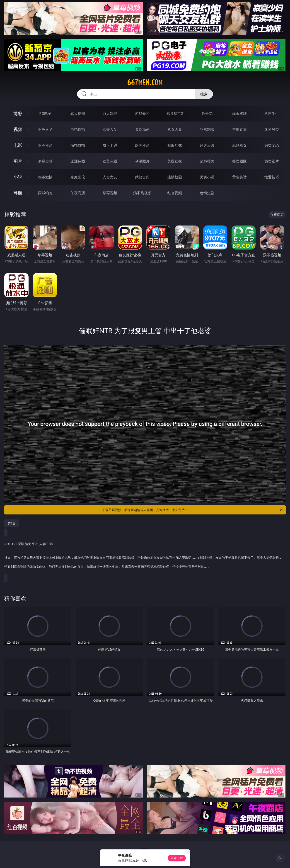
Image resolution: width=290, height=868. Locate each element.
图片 (18, 161)
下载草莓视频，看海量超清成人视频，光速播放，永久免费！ (193, 510)
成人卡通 (110, 145)
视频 (18, 129)
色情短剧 (207, 193)
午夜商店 (78, 193)
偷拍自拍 (78, 145)
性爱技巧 (272, 177)
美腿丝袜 (175, 161)
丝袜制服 (207, 129)
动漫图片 (142, 161)
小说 (18, 177)
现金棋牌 (239, 114)
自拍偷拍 (78, 129)
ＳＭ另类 (272, 129)
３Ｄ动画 (142, 129)
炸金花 (207, 114)
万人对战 (110, 114)
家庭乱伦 (78, 177)
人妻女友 (110, 177)
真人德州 (78, 114)
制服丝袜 (175, 145)
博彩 (18, 113)
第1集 (12, 523)
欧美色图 (110, 161)
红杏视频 (175, 193)
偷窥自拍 (45, 161)
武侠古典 (142, 177)
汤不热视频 (142, 193)
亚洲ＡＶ (45, 129)
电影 (18, 145)
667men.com (145, 82)
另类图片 (272, 161)
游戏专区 (142, 114)
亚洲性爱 (45, 145)
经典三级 (207, 145)
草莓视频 (110, 193)
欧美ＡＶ (110, 129)
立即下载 (177, 858)
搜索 (204, 94)
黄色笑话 (239, 177)
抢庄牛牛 (272, 114)
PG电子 (45, 114)
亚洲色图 (78, 161)
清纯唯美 (207, 161)
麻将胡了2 (175, 114)
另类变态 (272, 145)
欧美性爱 (142, 145)
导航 (18, 193)
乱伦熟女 (239, 145)
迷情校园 (175, 177)
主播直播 (239, 129)
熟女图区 (239, 161)
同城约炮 (45, 193)
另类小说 (207, 177)
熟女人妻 (175, 129)
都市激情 (45, 177)
